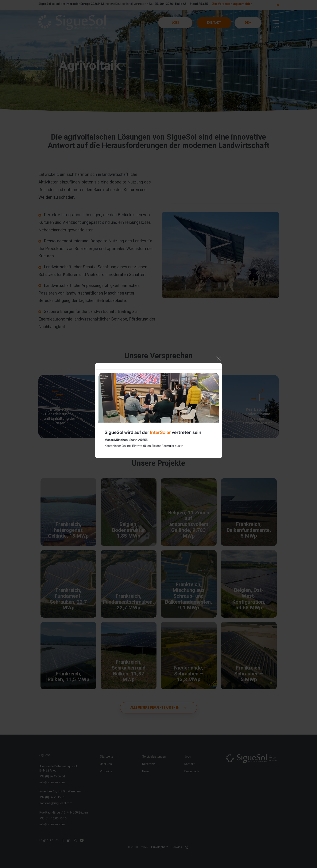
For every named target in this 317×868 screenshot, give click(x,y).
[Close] (219, 406)
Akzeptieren (158, 449)
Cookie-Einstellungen (118, 434)
